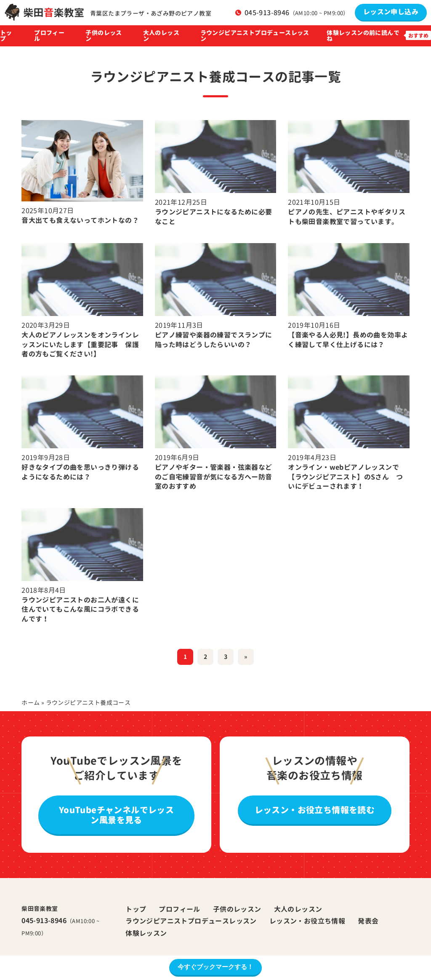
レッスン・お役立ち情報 (307, 921)
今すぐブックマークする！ (215, 967)
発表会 (368, 921)
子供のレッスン (104, 36)
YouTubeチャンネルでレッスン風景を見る (116, 815)
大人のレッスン (161, 36)
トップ (6, 36)
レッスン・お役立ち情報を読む (315, 810)
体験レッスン (146, 933)
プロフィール (49, 36)
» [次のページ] (246, 657)
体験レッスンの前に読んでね (363, 36)
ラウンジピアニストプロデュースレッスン (255, 36)
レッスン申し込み (391, 12)
